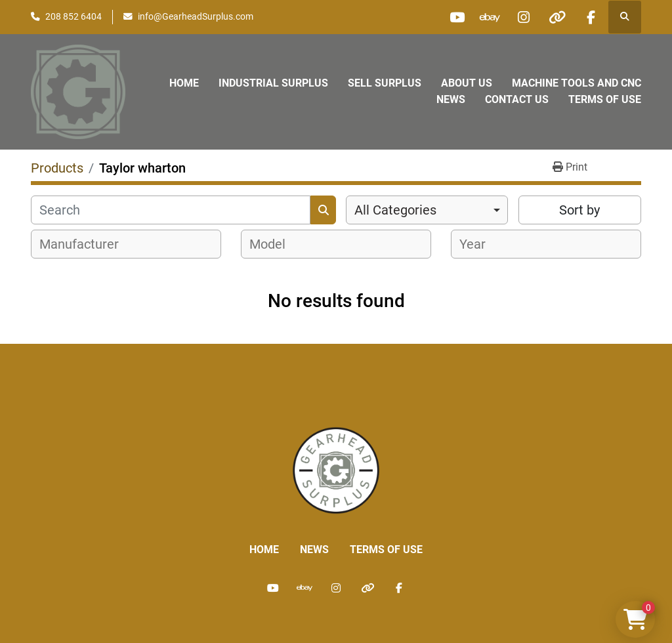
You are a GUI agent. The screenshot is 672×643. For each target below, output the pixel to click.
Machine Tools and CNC (577, 83)
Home (184, 83)
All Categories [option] (395, 210)
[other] (557, 17)
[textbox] (86, 244)
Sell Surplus (385, 83)
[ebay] (490, 17)
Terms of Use (605, 99)
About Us (467, 83)
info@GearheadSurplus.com (196, 16)
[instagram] (524, 17)
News (451, 99)
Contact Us (517, 99)
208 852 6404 (73, 16)
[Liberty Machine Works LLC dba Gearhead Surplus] (336, 469)
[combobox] (427, 210)
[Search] (171, 210)
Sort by (579, 210)
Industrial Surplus (273, 83)
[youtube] (457, 17)
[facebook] (591, 17)
